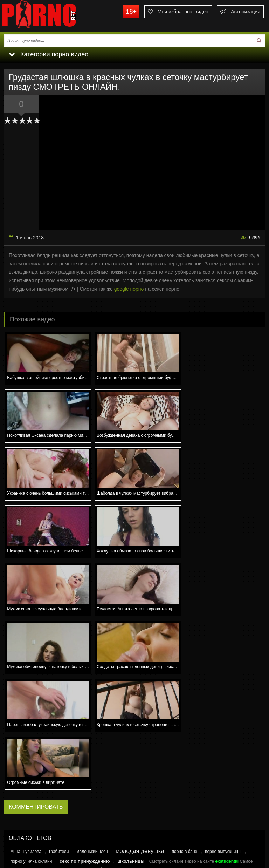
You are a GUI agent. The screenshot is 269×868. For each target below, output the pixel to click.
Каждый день (29, 746)
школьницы (131, 688)
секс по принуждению (85, 688)
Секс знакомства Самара (33, 700)
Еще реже (26, 780)
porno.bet (53, 16)
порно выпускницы (223, 678)
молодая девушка (140, 677)
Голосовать (134, 794)
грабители (59, 678)
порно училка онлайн (31, 688)
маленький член (92, 678)
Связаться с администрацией (36, 834)
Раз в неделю (30, 763)
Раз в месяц (28, 771)
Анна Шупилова (26, 678)
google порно (129, 289)
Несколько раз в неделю (40, 754)
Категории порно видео (49, 54)
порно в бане (184, 678)
